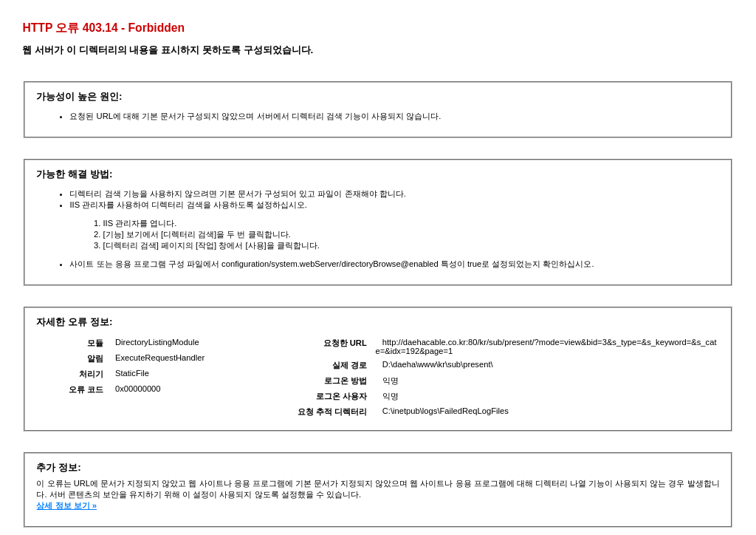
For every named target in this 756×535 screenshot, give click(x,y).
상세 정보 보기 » (66, 505)
